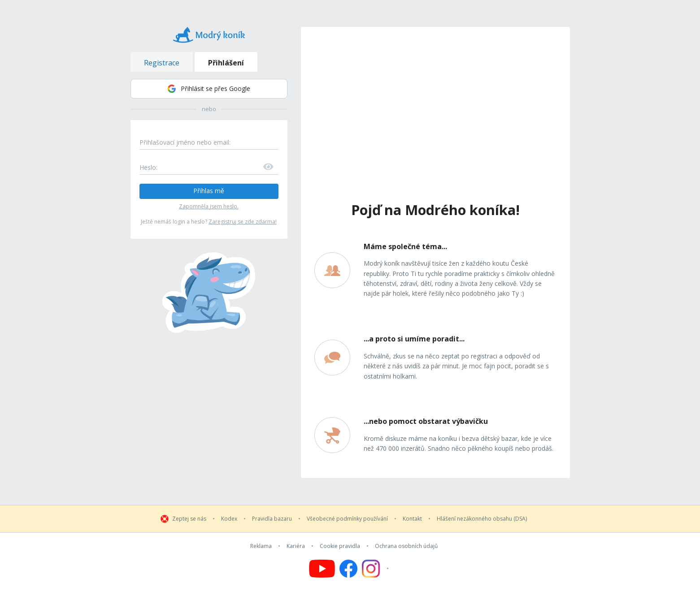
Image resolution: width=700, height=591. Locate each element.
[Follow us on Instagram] (376, 569)
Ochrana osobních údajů (406, 546)
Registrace (162, 63)
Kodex (229, 519)
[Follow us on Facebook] (348, 569)
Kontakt (412, 519)
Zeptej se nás (189, 519)
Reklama (261, 546)
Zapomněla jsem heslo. (209, 206)
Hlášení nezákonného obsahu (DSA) (482, 519)
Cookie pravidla (340, 546)
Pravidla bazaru (272, 519)
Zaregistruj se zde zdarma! (243, 222)
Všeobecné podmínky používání (347, 519)
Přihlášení (226, 63)
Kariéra (296, 546)
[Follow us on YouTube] (322, 569)
